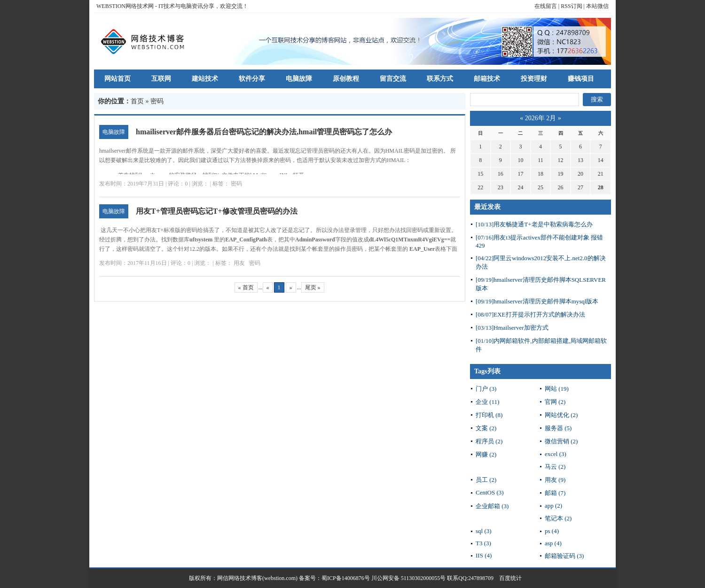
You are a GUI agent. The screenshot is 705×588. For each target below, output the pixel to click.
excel (556, 454)
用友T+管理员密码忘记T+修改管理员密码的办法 (217, 211)
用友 (239, 263)
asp (553, 543)
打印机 (489, 415)
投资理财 (534, 79)
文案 (486, 428)
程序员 (489, 441)
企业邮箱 (492, 506)
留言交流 (393, 79)
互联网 (161, 79)
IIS (484, 555)
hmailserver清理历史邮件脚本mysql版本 (537, 301)
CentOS (490, 492)
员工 (486, 480)
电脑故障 (299, 79)
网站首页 (117, 79)
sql (484, 531)
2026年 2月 (541, 118)
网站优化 (561, 415)
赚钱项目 (581, 79)
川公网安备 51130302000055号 (409, 578)
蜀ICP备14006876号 (346, 578)
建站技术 (205, 79)
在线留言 (546, 6)
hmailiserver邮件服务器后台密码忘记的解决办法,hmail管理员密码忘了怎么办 (264, 132)
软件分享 (252, 79)
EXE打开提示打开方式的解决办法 (530, 314)
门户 (486, 389)
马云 (555, 467)
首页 (137, 101)
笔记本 (558, 518)
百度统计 (508, 578)
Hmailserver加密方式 (512, 328)
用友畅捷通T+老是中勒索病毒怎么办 (534, 224)
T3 (483, 543)
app (553, 506)
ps (552, 531)
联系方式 (440, 79)
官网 (555, 402)
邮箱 (555, 493)
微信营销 (561, 441)
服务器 (558, 428)
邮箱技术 (487, 79)
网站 (557, 389)
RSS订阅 (571, 6)
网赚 (486, 454)
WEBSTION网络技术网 (125, 6)
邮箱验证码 (564, 556)
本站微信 (597, 6)
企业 (487, 402)
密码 (236, 184)
